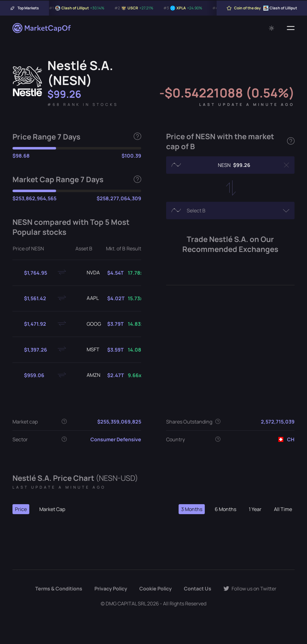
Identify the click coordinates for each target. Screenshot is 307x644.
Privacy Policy (111, 589)
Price (21, 509)
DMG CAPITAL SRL (126, 604)
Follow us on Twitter (250, 589)
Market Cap (52, 509)
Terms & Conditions (59, 589)
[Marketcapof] (42, 28)
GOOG (89, 324)
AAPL (88, 298)
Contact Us (198, 589)
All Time (283, 509)
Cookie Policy (156, 589)
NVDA (88, 273)
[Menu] (291, 28)
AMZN (89, 375)
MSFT (88, 350)
